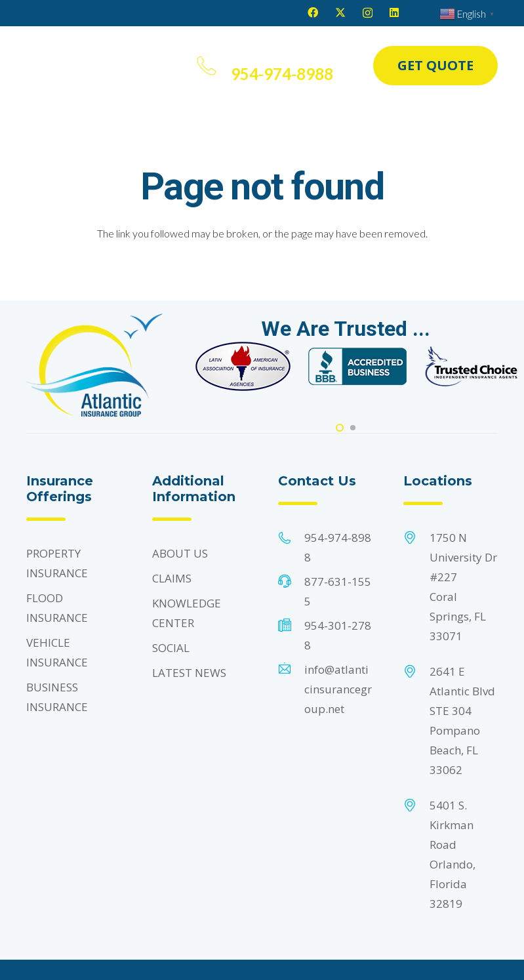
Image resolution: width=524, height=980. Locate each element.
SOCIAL (171, 648)
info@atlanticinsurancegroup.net (338, 689)
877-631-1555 (338, 591)
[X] (340, 12)
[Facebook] (313, 12)
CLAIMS (172, 578)
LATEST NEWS (189, 673)
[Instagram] (368, 13)
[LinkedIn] (394, 12)
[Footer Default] (243, 366)
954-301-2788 (338, 635)
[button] (159, 66)
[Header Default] (77, 66)
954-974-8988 (338, 547)
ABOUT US (180, 553)
